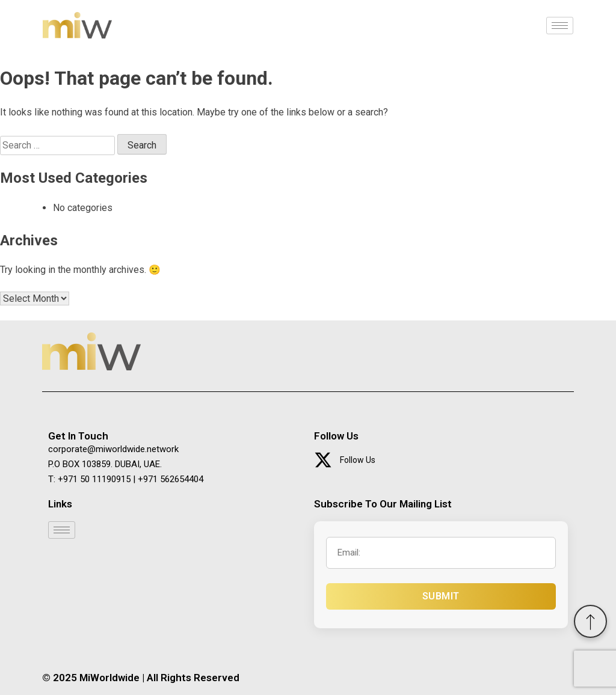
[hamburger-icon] (560, 26)
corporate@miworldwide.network (113, 449)
